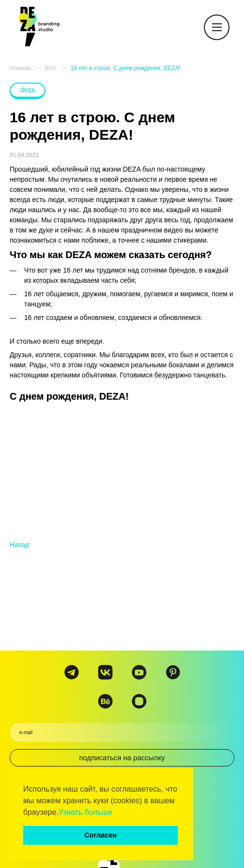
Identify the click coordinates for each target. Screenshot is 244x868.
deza (28, 90)
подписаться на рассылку (122, 758)
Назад (19, 545)
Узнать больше (85, 812)
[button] (116, 813)
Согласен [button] (101, 835)
